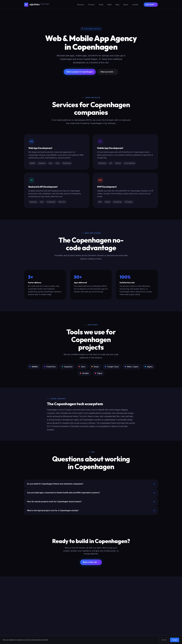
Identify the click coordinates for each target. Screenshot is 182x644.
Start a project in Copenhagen (80, 72)
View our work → (108, 72)
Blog (117, 5)
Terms (150, 629)
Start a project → (33, 609)
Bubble (94, 612)
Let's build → (151, 5)
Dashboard (72, 615)
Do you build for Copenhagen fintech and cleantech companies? (55, 484)
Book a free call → (91, 562)
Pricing (141, 612)
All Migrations (120, 597)
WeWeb (94, 597)
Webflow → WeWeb (122, 601)
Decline (164, 640)
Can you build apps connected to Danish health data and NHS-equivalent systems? (63, 493)
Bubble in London (121, 615)
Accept (175, 640)
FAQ (140, 615)
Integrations (95, 615)
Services (80, 5)
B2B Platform (72, 619)
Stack (101, 5)
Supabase (95, 604)
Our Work (142, 601)
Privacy (143, 629)
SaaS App (71, 597)
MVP (69, 601)
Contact (135, 5)
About (125, 5)
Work (109, 5)
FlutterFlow (95, 601)
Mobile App (72, 604)
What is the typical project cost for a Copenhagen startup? (53, 511)
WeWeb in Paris (120, 619)
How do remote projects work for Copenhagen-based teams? (54, 502)
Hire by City (119, 612)
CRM (69, 612)
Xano (93, 608)
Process (91, 5)
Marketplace (72, 608)
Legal (156, 629)
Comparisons (96, 619)
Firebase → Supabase (123, 608)
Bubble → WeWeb (121, 604)
